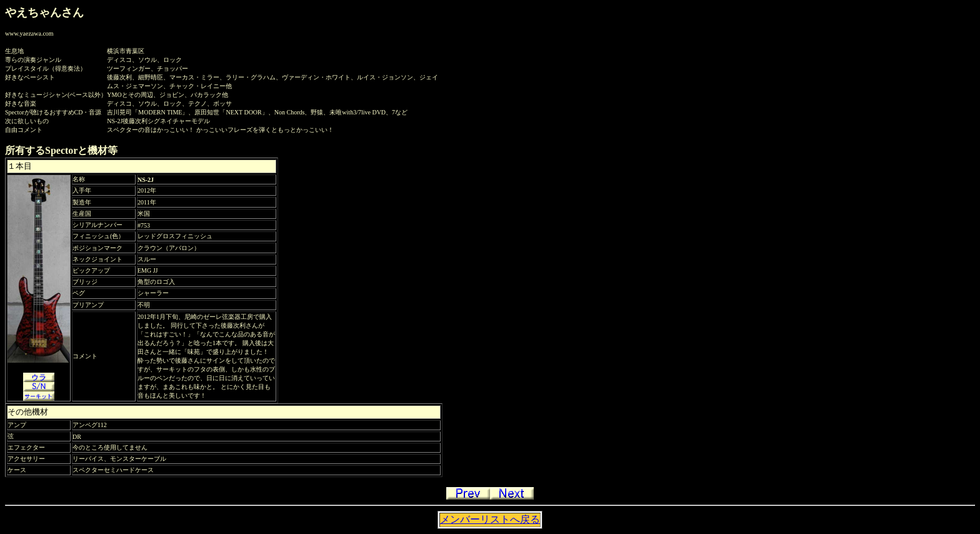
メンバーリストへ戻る (490, 519)
